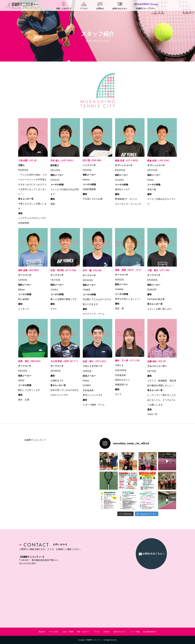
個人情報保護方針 (150, 632)
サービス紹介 (54, 632)
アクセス (97, 632)
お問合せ (107, 632)
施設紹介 (42, 632)
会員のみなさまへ (120, 632)
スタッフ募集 (135, 632)
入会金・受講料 (68, 632)
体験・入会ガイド (83, 632)
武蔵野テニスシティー (35, 440)
